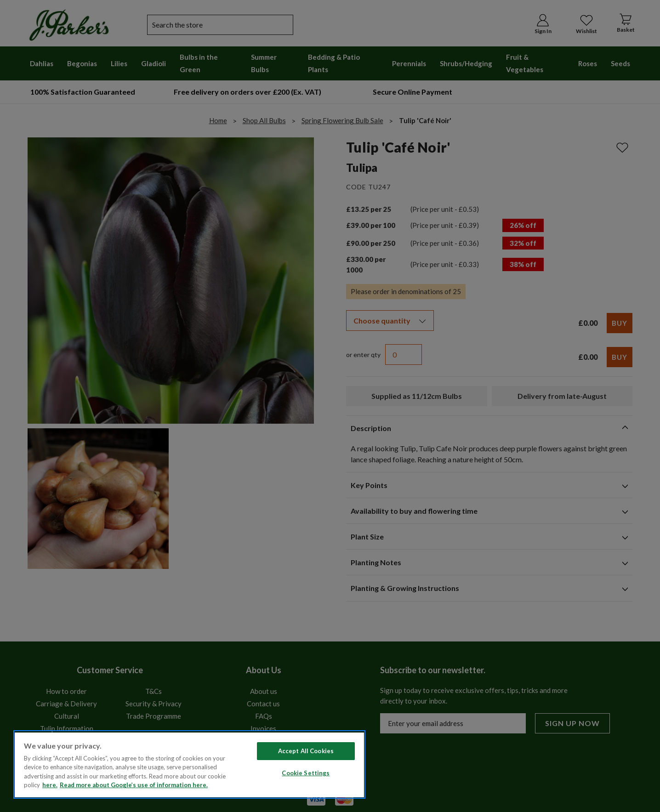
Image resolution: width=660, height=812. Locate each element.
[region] (189, 764)
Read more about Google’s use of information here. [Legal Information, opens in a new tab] (134, 785)
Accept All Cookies (306, 751)
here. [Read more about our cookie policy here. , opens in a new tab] (50, 785)
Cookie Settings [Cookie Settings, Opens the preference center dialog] (306, 773)
